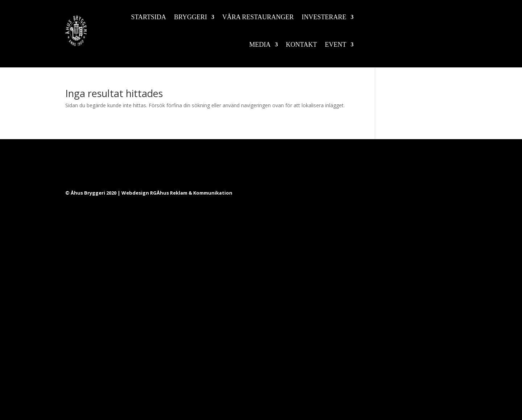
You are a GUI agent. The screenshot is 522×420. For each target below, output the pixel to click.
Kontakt (302, 45)
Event (335, 45)
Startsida (149, 17)
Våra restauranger (258, 17)
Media (260, 45)
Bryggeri (190, 17)
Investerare (324, 17)
